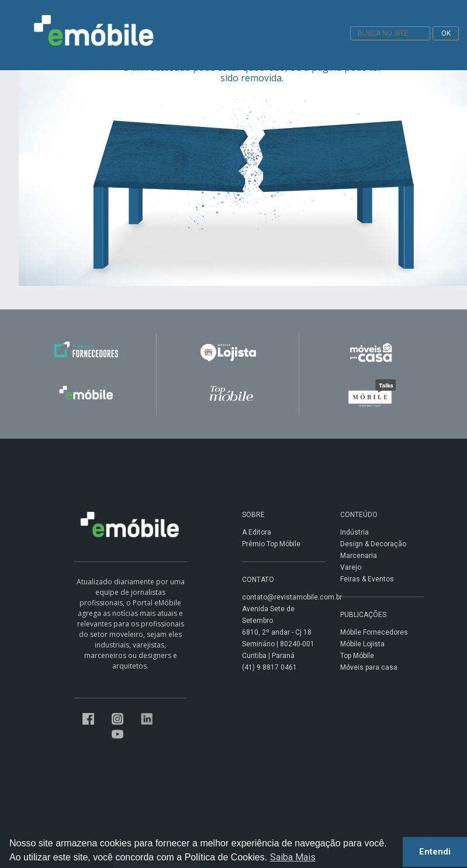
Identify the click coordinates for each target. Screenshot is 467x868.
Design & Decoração (373, 544)
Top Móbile (357, 656)
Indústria (354, 532)
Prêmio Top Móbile (271, 544)
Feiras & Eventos (367, 579)
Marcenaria (359, 556)
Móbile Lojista (362, 644)
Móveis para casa (369, 667)
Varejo (351, 567)
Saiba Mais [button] (293, 857)
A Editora (257, 532)
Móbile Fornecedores (374, 632)
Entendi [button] (435, 852)
